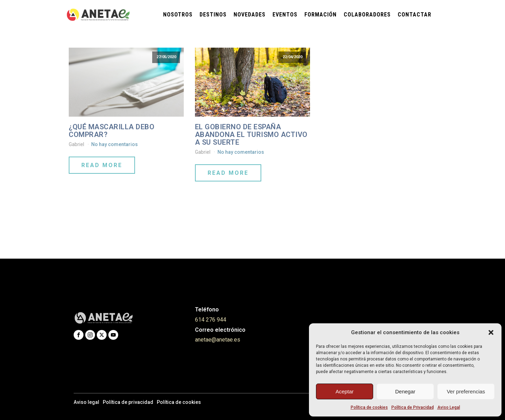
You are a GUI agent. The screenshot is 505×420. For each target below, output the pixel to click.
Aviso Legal (449, 407)
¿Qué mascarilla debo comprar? (112, 131)
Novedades (250, 15)
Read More (102, 165)
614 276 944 (211, 320)
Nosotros (178, 15)
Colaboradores (367, 15)
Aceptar (345, 391)
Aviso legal (86, 402)
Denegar (405, 391)
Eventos (285, 15)
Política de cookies (369, 407)
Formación (321, 15)
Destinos (213, 15)
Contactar (415, 15)
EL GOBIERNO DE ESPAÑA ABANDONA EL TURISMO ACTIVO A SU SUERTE (251, 135)
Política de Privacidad (413, 407)
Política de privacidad (128, 402)
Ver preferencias (466, 391)
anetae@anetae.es (218, 340)
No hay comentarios (115, 144)
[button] (491, 332)
